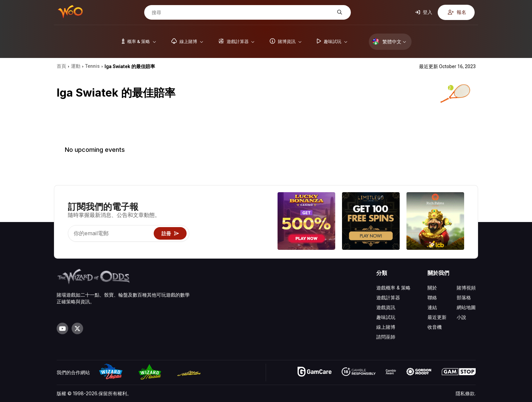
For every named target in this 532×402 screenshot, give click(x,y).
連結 (432, 307)
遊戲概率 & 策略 (393, 288)
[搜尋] (242, 13)
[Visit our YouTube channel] (62, 328)
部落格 (464, 297)
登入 (424, 12)
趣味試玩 (386, 317)
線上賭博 (386, 327)
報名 (457, 12)
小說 (461, 317)
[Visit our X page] (77, 328)
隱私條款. (466, 393)
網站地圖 (466, 307)
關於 (432, 288)
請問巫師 (386, 337)
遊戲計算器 (388, 297)
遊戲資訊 (386, 307)
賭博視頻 (466, 288)
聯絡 (432, 297)
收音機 (435, 327)
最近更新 (437, 317)
